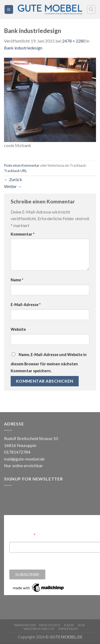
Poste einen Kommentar (22, 165)
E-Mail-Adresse (26, 305)
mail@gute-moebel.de (24, 459)
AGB (81, 625)
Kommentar (23, 234)
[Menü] (9, 9)
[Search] (91, 10)
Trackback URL (15, 171)
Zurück (13, 179)
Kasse (69, 625)
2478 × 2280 (74, 41)
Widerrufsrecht (39, 629)
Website (18, 329)
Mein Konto (50, 625)
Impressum (68, 629)
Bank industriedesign (23, 48)
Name (17, 280)
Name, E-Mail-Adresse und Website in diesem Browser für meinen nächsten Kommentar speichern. (49, 363)
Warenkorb (25, 625)
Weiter (13, 186)
